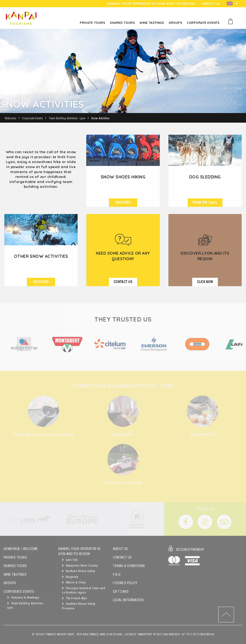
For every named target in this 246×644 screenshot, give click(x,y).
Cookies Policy (125, 583)
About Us (120, 549)
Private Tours (15, 558)
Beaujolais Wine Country (80, 565)
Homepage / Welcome (21, 549)
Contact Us (122, 558)
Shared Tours (15, 566)
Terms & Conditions (129, 566)
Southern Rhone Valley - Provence (80, 606)
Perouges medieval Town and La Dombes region (83, 590)
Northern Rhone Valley (79, 571)
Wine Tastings (15, 575)
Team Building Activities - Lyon (26, 606)
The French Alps (75, 598)
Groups (10, 583)
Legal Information (128, 600)
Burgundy (70, 577)
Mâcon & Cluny (74, 582)
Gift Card (121, 592)
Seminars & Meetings (23, 597)
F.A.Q (117, 575)
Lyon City (70, 560)
